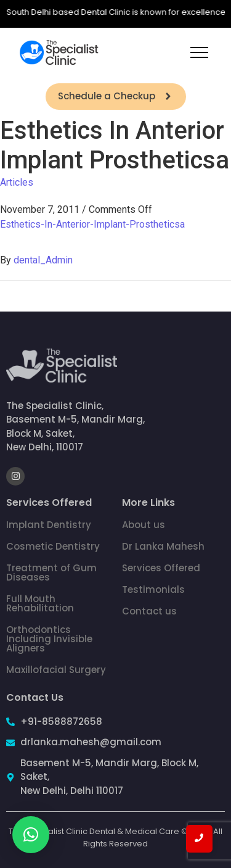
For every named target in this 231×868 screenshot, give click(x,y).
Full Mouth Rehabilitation (40, 603)
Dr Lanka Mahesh (163, 546)
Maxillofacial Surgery (56, 670)
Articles (17, 182)
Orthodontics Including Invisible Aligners (49, 639)
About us (144, 525)
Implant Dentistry (49, 525)
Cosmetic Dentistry (53, 546)
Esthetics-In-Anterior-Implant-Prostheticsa (92, 224)
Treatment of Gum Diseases (51, 572)
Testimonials (153, 589)
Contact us (149, 611)
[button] (31, 835)
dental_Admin (43, 260)
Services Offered (161, 568)
